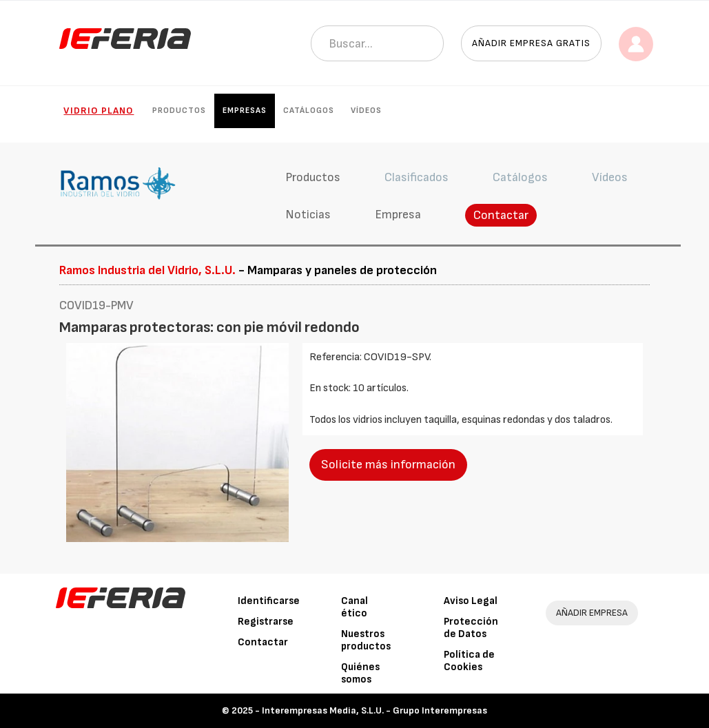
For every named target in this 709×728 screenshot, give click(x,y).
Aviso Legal (471, 601)
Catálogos (309, 111)
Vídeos (366, 111)
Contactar (501, 215)
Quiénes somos (360, 673)
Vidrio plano (99, 111)
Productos (179, 111)
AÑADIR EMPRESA (592, 613)
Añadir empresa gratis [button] (531, 43)
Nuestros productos (366, 640)
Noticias (308, 215)
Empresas (245, 111)
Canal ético (354, 607)
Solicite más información (388, 465)
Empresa (398, 215)
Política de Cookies (469, 661)
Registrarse (266, 622)
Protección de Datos (471, 628)
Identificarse (269, 601)
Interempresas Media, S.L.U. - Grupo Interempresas (374, 710)
